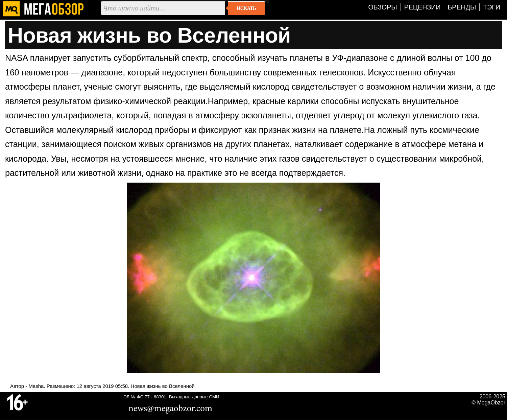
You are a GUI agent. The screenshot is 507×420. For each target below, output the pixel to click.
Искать (246, 8)
